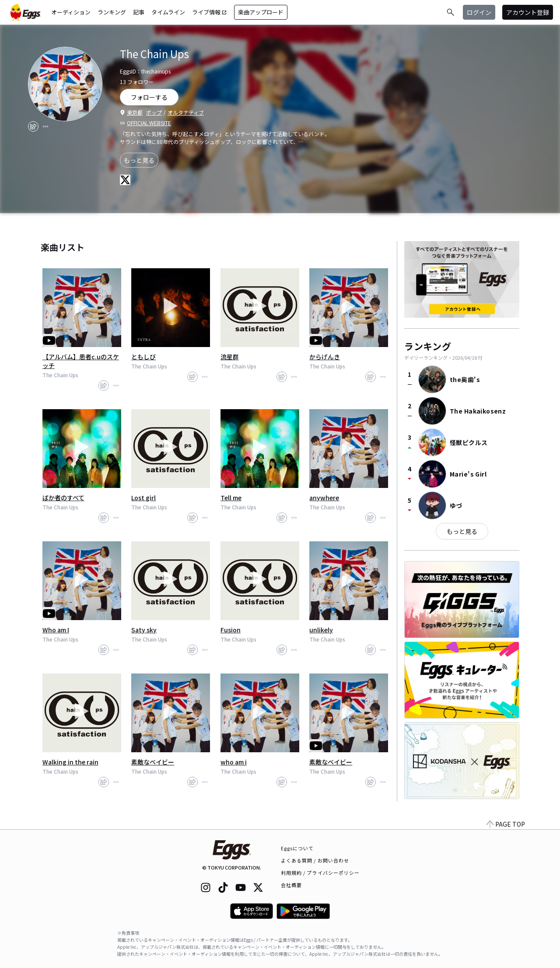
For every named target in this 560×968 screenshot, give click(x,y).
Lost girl (143, 498)
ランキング (112, 12)
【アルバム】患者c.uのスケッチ (81, 361)
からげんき (325, 357)
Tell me (231, 498)
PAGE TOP (506, 824)
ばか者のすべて (63, 498)
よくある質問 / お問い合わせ (315, 860)
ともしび (143, 357)
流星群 (230, 357)
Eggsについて (297, 848)
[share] (33, 126)
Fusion (231, 630)
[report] (45, 126)
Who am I (56, 630)
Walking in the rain (70, 762)
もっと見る (139, 160)
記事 (139, 12)
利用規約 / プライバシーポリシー (320, 873)
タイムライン (168, 12)
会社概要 (291, 885)
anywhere (324, 498)
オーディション (71, 12)
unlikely (321, 630)
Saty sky (144, 630)
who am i (234, 762)
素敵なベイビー (153, 762)
